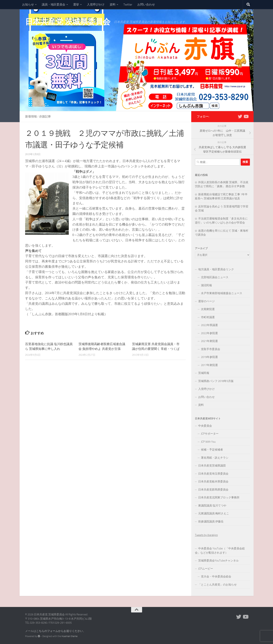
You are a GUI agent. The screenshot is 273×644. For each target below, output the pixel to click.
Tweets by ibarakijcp (206, 535)
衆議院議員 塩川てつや (212, 506)
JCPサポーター (210, 434)
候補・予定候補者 (212, 450)
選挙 (76, 4)
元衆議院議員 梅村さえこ (214, 513)
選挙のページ (206, 301)
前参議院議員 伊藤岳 (211, 522)
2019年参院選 (209, 357)
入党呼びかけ (96, 4)
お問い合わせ (146, 4)
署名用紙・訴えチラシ (215, 458)
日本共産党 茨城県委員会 (68, 22)
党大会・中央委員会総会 (216, 577)
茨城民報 (204, 373)
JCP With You (208, 442)
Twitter (128, 4)
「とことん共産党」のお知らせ (217, 585)
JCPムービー (206, 569)
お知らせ (28, 4)
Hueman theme (70, 636)
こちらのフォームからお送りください (59, 631)
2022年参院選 (209, 333)
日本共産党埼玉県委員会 (213, 474)
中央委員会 (205, 426)
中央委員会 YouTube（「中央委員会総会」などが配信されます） (220, 551)
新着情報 (31, 117)
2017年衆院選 (209, 365)
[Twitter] (240, 116)
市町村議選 (208, 317)
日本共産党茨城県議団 (212, 466)
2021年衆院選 (209, 341)
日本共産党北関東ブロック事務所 (219, 497)
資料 (113, 4)
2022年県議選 (209, 325)
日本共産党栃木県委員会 (213, 482)
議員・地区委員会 (54, 4)
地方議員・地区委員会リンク (216, 269)
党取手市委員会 (211, 349)
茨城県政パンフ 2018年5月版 (216, 381)
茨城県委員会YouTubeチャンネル (218, 561)
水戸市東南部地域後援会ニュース (222, 293)
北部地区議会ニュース (215, 277)
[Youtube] (246, 116)
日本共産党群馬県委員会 (213, 490)
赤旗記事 (45, 117)
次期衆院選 (208, 309)
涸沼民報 (206, 285)
